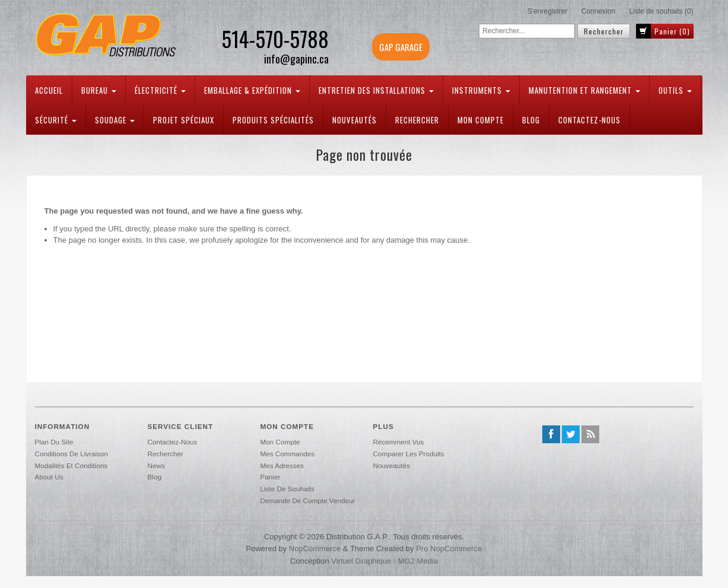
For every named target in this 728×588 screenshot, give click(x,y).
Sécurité (56, 120)
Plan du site (54, 442)
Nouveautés (355, 120)
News (156, 465)
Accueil (49, 90)
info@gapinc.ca (296, 59)
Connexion (598, 11)
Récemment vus (399, 442)
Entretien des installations (376, 90)
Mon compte (481, 120)
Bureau (99, 90)
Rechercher (417, 120)
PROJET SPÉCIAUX (184, 120)
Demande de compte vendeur (308, 500)
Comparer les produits (409, 454)
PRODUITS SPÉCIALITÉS (273, 120)
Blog (531, 120)
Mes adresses (282, 465)
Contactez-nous (589, 120)
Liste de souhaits (288, 489)
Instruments (481, 90)
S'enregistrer (548, 11)
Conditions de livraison (71, 454)
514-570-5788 (275, 39)
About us (49, 477)
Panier (271, 477)
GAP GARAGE (401, 47)
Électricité (160, 90)
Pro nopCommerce (449, 549)
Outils (675, 90)
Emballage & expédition (252, 90)
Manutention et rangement (584, 90)
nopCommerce (315, 549)
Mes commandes (288, 454)
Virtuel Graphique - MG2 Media (384, 561)
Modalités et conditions (71, 465)
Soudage (115, 120)
